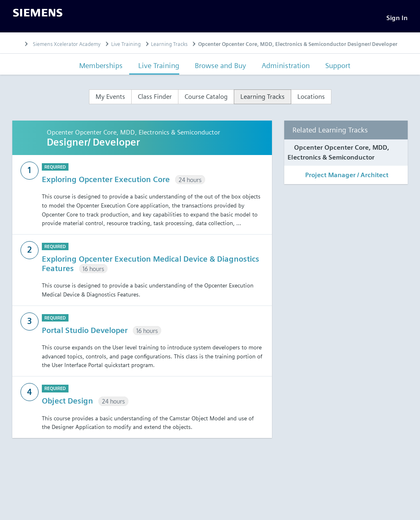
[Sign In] (397, 19)
